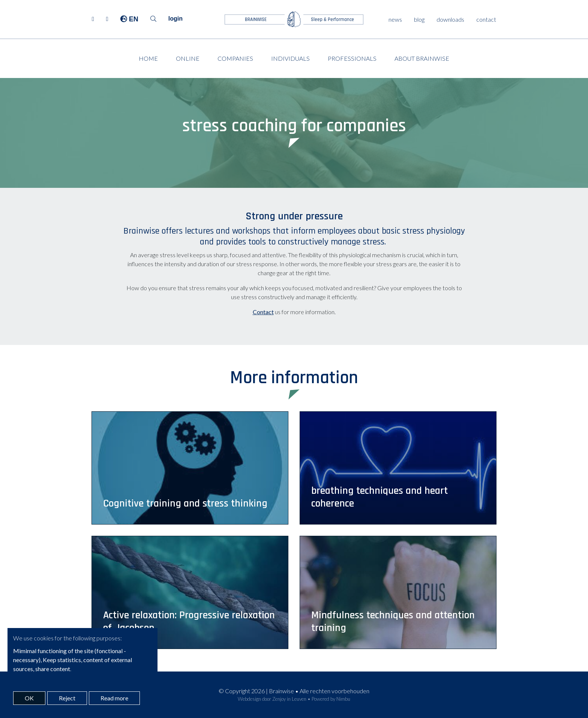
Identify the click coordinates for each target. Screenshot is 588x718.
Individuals (290, 58)
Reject (67, 698)
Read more (114, 698)
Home (148, 58)
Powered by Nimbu (331, 699)
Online (188, 58)
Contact (263, 312)
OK (29, 698)
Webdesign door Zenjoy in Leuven (272, 699)
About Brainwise (422, 58)
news (395, 19)
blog (419, 19)
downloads (450, 19)
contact (486, 19)
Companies (235, 58)
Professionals (352, 58)
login (175, 19)
